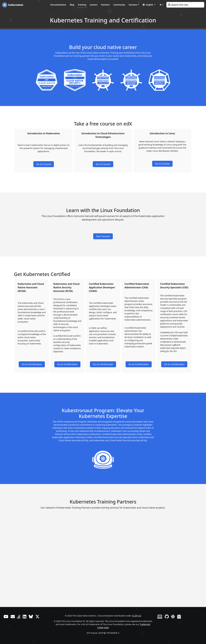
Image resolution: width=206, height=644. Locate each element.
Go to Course (44, 164)
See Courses (103, 236)
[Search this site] (185, 5)
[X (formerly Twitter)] (37, 616)
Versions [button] (133, 5)
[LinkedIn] (25, 616)
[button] (149, 5)
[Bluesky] (31, 616)
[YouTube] (6, 616)
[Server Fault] (19, 616)
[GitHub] (167, 616)
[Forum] (13, 616)
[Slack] (173, 616)
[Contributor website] (160, 616)
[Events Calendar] (179, 616)
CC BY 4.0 (137, 616)
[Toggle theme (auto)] (161, 5)
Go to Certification (32, 364)
